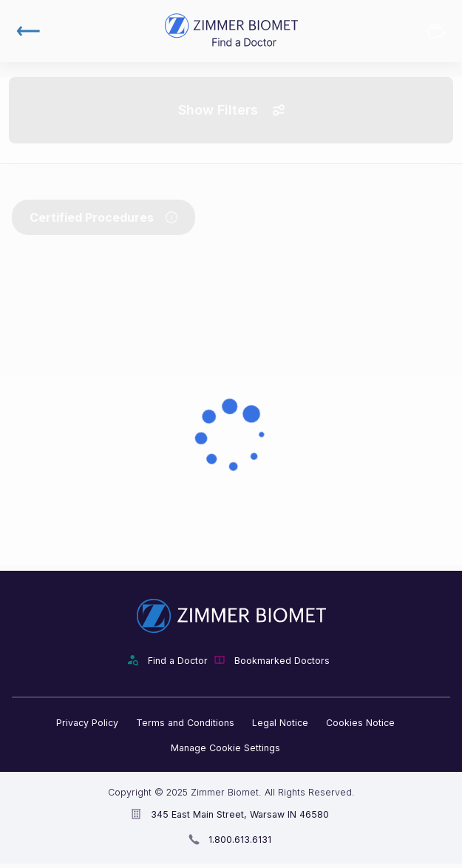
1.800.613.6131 (240, 840)
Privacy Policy (87, 723)
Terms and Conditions (185, 723)
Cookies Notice (360, 723)
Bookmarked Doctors (437, 31)
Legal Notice (280, 723)
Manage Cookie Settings (225, 748)
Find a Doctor (178, 661)
